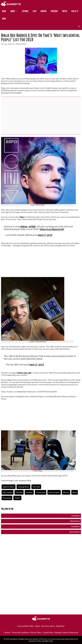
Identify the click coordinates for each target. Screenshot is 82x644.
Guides (15, 11)
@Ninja (24, 226)
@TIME (32, 226)
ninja (75, 492)
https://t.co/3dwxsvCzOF (52, 229)
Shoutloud (60, 626)
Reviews (44, 11)
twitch (17, 498)
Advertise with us (48, 626)
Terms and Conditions (20, 632)
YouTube (36, 487)
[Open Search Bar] (79, 26)
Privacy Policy (36, 632)
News (4, 11)
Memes (66, 492)
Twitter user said (24, 373)
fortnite (19, 492)
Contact (7, 632)
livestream (41, 492)
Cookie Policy (48, 632)
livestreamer (54, 492)
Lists (34, 11)
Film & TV (75, 11)
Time (22, 217)
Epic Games (8, 492)
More (6, 19)
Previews (54, 11)
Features (25, 11)
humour (29, 492)
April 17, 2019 (45, 235)
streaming (7, 498)
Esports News (9, 487)
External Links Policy (26, 626)
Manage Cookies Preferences (66, 632)
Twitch (64, 11)
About (38, 626)
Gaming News (23, 487)
